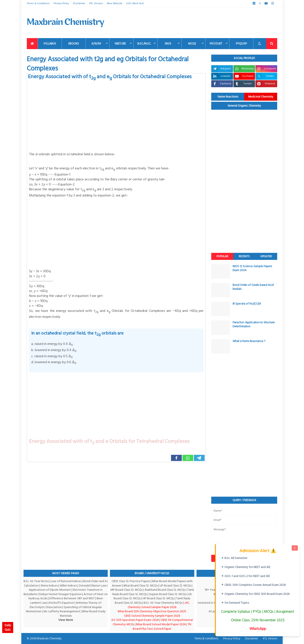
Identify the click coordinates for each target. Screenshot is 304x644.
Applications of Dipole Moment (50, 590)
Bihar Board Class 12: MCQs (141, 586)
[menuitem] (32, 44)
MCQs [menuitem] (192, 44)
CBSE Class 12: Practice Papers (131, 581)
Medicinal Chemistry (261, 97)
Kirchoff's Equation (61, 603)
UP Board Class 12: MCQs (175, 586)
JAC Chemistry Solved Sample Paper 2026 (158, 605)
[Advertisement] (197, 23)
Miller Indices (68, 586)
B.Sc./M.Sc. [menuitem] (144, 44)
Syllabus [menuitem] (50, 44)
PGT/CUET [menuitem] (216, 44)
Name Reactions (228, 97)
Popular (222, 256)
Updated (266, 256)
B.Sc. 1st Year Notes (36, 581)
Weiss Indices (49, 586)
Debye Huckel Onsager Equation (60, 594)
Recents (244, 256)
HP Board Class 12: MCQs (158, 598)
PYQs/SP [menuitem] (241, 44)
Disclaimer (79, 3)
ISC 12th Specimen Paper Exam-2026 (135, 620)
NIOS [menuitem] (168, 44)
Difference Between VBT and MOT (72, 598)
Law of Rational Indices (66, 581)
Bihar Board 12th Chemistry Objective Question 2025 (152, 611)
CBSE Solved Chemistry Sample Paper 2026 (152, 616)
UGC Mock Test (135, 3)
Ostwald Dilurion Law (92, 586)
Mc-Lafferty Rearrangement (62, 611)
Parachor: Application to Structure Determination (254, 324)
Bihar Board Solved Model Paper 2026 (161, 624)
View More (66, 620)
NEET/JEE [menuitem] (120, 44)
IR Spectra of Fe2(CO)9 (247, 304)
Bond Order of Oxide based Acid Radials (253, 287)
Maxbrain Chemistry (49, 638)
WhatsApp (258, 629)
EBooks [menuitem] (74, 44)
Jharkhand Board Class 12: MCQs (165, 590)
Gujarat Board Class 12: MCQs (167, 594)
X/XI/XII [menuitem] (96, 44)
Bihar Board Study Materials (83, 613)
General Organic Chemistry (244, 106)
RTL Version (96, 3)
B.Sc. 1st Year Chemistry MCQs (163, 603)
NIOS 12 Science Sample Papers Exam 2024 (252, 268)
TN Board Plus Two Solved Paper (162, 626)
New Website (115, 3)
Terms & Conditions (38, 3)
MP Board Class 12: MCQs (126, 590)
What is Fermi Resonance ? (249, 341)
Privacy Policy (61, 3)
